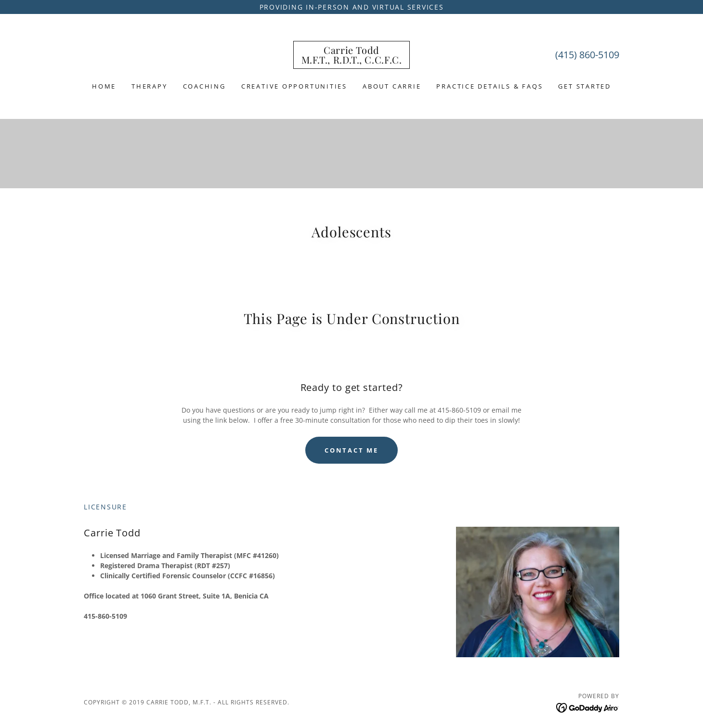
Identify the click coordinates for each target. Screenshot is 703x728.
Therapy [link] (149, 86)
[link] (352, 61)
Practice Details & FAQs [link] (489, 86)
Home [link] (104, 86)
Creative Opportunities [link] (294, 86)
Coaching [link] (204, 86)
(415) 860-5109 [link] (587, 55)
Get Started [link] (585, 86)
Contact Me (351, 450)
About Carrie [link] (392, 86)
